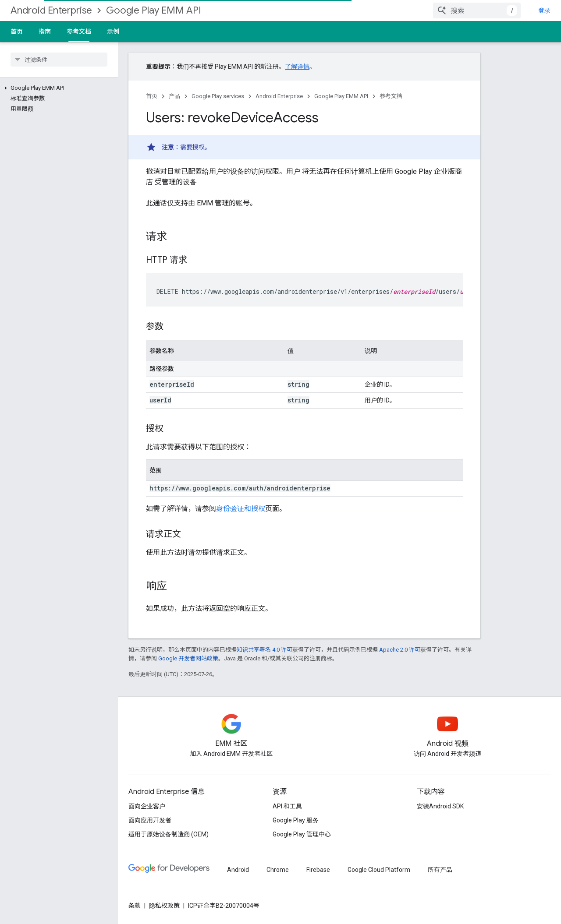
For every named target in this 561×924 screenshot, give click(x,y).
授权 (199, 147)
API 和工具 (287, 806)
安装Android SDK (440, 806)
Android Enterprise (51, 10)
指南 (45, 32)
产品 (174, 96)
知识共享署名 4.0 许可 (265, 650)
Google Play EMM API (154, 10)
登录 (544, 11)
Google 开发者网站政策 (188, 658)
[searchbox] (59, 60)
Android (238, 870)
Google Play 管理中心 (302, 834)
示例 (113, 32)
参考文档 (391, 96)
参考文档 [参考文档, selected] (79, 32)
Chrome (278, 870)
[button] (57, 88)
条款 (135, 906)
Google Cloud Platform (379, 870)
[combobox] (477, 11)
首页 (17, 32)
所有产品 (440, 870)
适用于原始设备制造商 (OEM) (169, 834)
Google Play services (218, 96)
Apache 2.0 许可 (400, 650)
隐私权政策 (164, 906)
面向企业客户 (147, 806)
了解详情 (297, 67)
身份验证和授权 (241, 509)
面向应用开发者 (150, 820)
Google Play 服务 (296, 820)
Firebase (318, 870)
